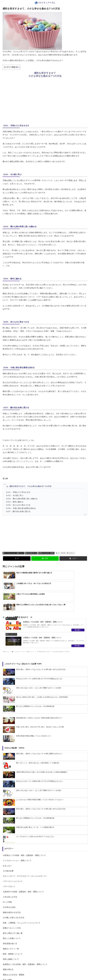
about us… (37, 974)
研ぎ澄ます (71, 553)
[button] (73, 558)
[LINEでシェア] (45, 558)
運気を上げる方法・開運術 (46, 553)
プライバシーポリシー (49, 974)
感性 (64, 553)
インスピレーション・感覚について (13, 553)
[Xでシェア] (17, 558)
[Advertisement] (45, 100)
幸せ (58, 553)
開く (18, 67)
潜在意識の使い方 (31, 553)
